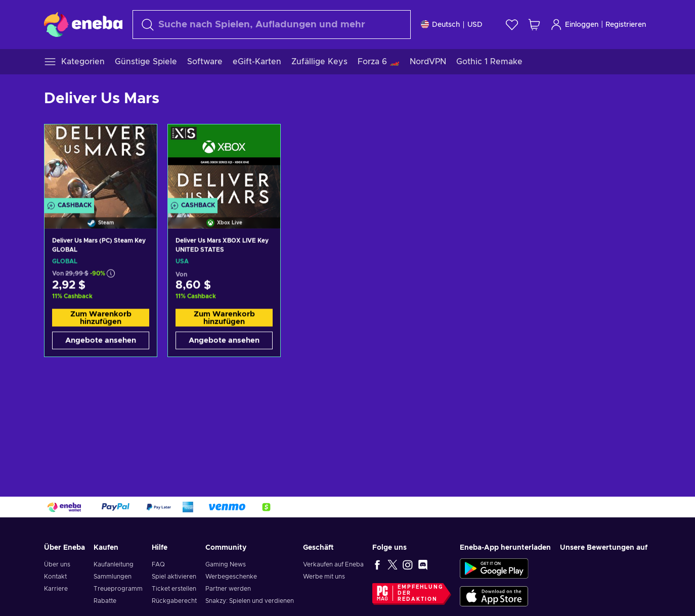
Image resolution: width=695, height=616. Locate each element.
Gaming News (226, 564)
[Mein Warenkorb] (534, 25)
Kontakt (55, 577)
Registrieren (626, 25)
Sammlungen (113, 577)
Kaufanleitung (114, 564)
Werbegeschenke (231, 577)
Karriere (56, 589)
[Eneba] (83, 24)
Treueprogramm (118, 589)
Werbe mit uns (324, 577)
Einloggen (574, 25)
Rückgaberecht (174, 601)
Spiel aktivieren (174, 577)
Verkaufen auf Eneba (333, 564)
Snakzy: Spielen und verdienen (250, 601)
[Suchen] (272, 25)
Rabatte (105, 601)
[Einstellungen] (452, 25)
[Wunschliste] (512, 25)
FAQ (158, 564)
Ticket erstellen (174, 589)
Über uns (57, 564)
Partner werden (228, 589)
